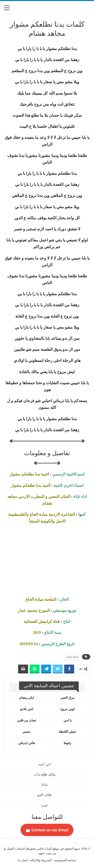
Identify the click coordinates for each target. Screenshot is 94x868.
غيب (44, 805)
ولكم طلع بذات (45, 774)
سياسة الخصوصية (65, 860)
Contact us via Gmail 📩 (47, 830)
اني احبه (44, 764)
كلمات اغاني (44, 849)
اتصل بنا (23, 860)
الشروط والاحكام (41, 860)
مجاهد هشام (72, 657)
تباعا (45, 785)
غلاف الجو (45, 795)
